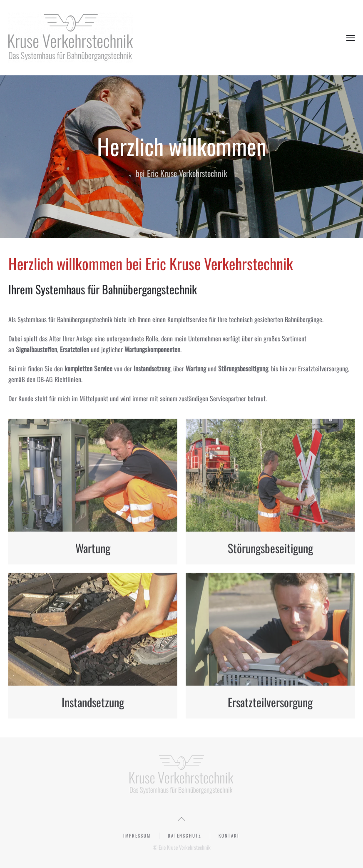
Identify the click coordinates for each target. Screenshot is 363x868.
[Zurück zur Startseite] (71, 38)
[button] (351, 38)
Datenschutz (185, 836)
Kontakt (229, 836)
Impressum (137, 836)
